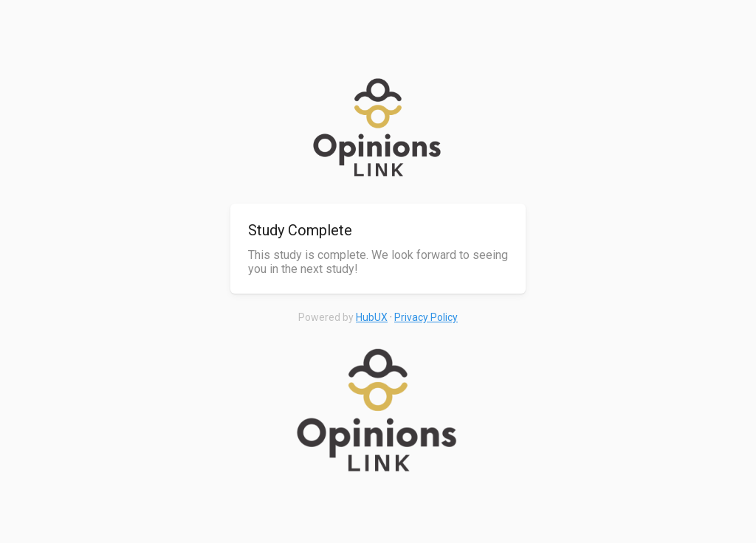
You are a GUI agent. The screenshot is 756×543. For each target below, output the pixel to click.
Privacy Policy (426, 317)
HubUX (372, 317)
